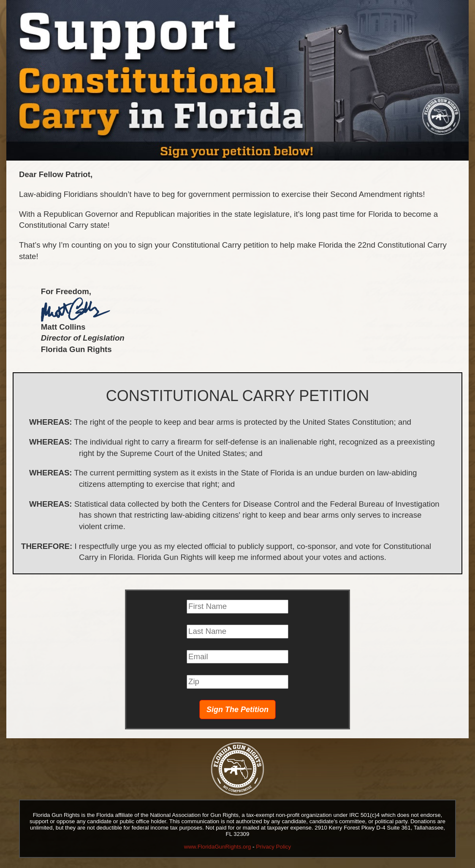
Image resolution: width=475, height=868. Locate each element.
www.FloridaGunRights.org (218, 847)
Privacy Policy (273, 847)
